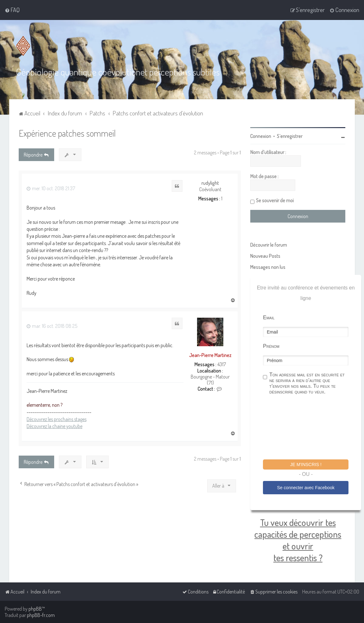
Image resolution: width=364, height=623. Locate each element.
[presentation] (311, 428)
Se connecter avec (306, 488)
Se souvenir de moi (275, 200)
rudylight (210, 183)
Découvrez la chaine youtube (54, 426)
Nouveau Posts (265, 256)
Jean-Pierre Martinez (210, 355)
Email (269, 318)
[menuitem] (12, 10)
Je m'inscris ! (306, 464)
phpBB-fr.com (41, 615)
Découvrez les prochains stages (57, 419)
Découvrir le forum (269, 245)
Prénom (271, 346)
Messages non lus (268, 267)
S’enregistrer (290, 136)
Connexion (261, 136)
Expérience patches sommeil (67, 133)
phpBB (35, 609)
